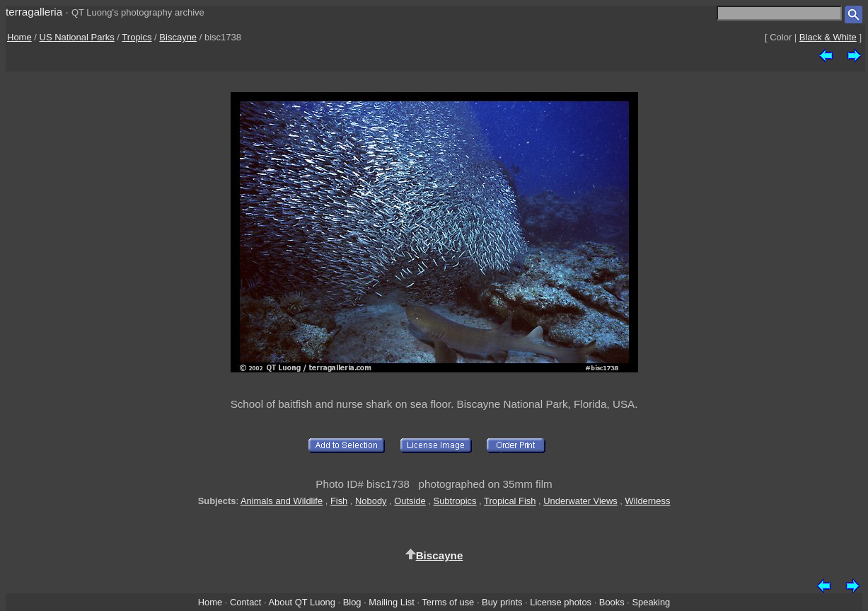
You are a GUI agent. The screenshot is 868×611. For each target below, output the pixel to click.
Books (612, 602)
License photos (561, 602)
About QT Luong (301, 602)
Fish (339, 501)
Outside (410, 501)
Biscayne (178, 37)
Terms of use (448, 602)
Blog (352, 602)
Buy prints (502, 602)
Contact (245, 602)
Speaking (651, 602)
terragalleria (34, 12)
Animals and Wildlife (282, 501)
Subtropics (455, 501)
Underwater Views (580, 501)
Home (19, 37)
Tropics (137, 37)
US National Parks (77, 37)
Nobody (371, 501)
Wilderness (648, 501)
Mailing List (392, 602)
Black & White (828, 37)
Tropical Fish (510, 501)
